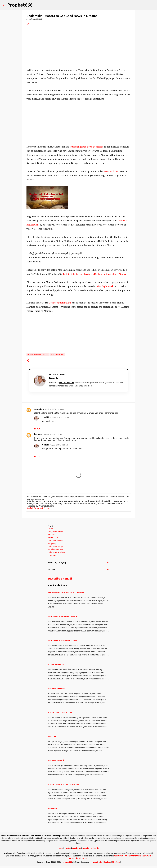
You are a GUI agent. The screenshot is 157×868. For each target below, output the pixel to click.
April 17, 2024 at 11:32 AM (59, 417)
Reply (37, 429)
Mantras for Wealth (56, 760)
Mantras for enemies (56, 688)
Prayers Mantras (55, 532)
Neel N (45, 417)
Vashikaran (53, 538)
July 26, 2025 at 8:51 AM (59, 445)
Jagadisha (39, 409)
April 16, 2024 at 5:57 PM (54, 409)
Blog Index (53, 555)
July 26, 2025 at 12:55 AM (53, 434)
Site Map (116, 862)
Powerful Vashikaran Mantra (60, 712)
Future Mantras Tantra (38, 355)
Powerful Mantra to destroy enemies (63, 784)
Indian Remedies (55, 541)
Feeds (60, 848)
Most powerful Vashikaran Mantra (62, 616)
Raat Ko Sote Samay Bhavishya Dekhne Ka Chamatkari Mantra (94, 274)
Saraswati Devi (112, 171)
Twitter (68, 848)
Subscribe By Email (60, 579)
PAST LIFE (52, 736)
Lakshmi (38, 434)
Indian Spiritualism (56, 552)
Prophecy (52, 543)
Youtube (86, 848)
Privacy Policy (97, 862)
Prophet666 (20, 5)
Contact (107, 862)
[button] (28, 24)
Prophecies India (55, 549)
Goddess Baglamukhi (60, 303)
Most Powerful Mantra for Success (62, 640)
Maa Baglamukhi (106, 286)
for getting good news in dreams (86, 147)
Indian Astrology (55, 546)
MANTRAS (52, 808)
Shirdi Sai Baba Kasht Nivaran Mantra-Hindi (66, 592)
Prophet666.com (66, 383)
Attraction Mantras (56, 664)
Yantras (51, 535)
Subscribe (95, 848)
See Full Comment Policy (38, 508)
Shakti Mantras (57, 355)
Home (50, 529)
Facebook (76, 848)
